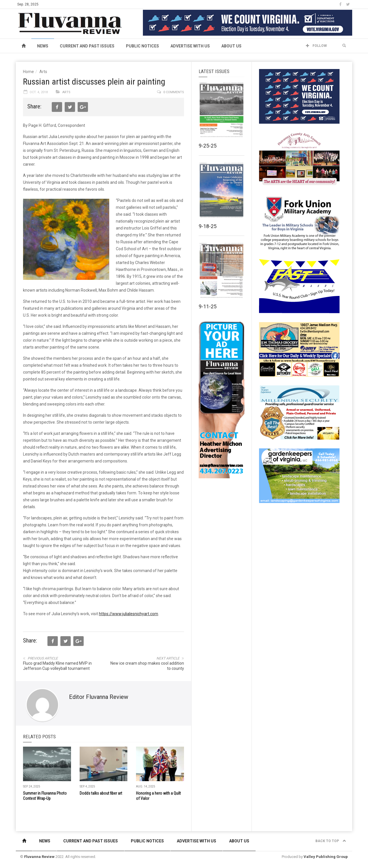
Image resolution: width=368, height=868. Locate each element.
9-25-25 (208, 146)
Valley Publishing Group (326, 857)
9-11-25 (208, 306)
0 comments (174, 92)
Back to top (331, 841)
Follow (316, 46)
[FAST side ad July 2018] (299, 286)
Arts (43, 72)
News (43, 46)
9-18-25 (208, 226)
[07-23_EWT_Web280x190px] (299, 349)
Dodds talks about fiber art (101, 793)
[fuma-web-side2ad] (300, 223)
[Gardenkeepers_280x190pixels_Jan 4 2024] (299, 475)
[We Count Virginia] (248, 22)
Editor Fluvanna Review (99, 697)
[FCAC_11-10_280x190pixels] (299, 159)
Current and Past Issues (87, 46)
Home (28, 72)
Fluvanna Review (39, 857)
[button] (344, 46)
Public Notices (142, 46)
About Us (231, 46)
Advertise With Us (190, 46)
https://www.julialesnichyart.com (129, 614)
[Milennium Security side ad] (299, 412)
